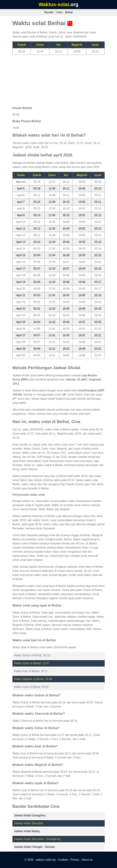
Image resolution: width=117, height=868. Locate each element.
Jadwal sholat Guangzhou (30, 815)
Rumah (49, 12)
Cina (59, 12)
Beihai (69, 12)
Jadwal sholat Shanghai (29, 823)
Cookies (63, 860)
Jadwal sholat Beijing (27, 831)
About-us (87, 860)
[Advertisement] (59, 79)
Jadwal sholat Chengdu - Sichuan (35, 847)
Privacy (75, 860)
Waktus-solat (54, 4)
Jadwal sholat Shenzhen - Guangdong (37, 839)
